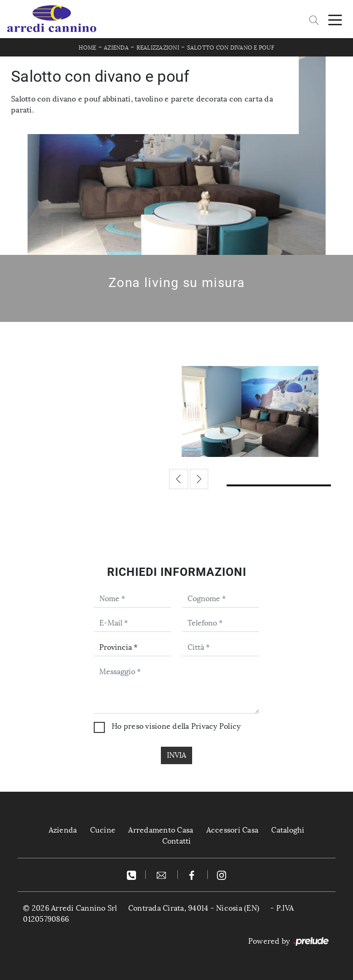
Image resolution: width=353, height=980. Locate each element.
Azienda (116, 48)
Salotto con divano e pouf (231, 48)
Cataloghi (288, 830)
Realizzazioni (158, 48)
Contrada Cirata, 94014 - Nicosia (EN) (194, 908)
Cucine (103, 830)
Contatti (177, 841)
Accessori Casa (233, 830)
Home (87, 48)
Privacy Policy (216, 726)
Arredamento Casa (161, 830)
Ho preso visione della (176, 726)
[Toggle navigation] (335, 19)
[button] (179, 479)
